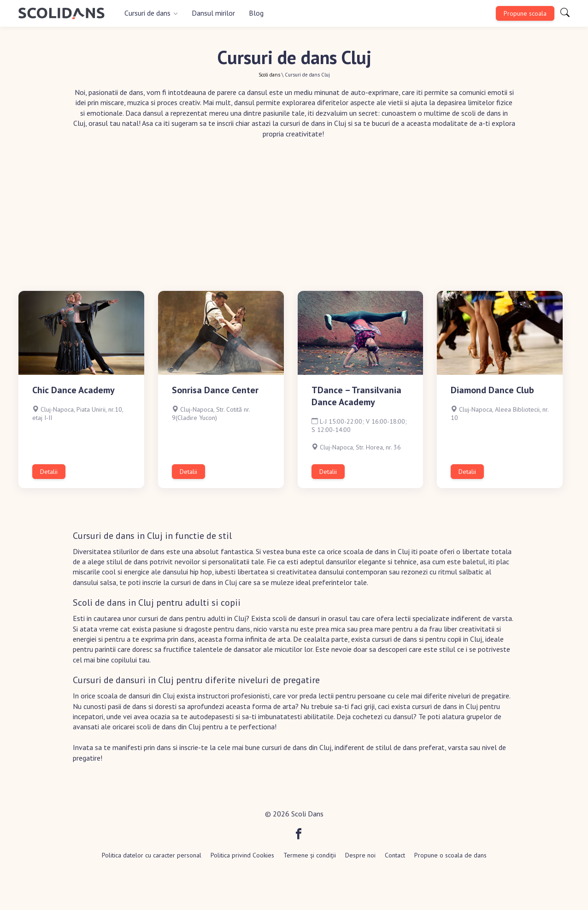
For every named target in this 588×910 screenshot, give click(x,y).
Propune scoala (525, 13)
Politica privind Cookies (242, 855)
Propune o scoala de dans (450, 855)
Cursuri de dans (147, 13)
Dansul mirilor (213, 13)
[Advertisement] (294, 222)
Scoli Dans (307, 814)
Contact (395, 855)
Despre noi (360, 855)
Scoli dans (269, 75)
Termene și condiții (310, 855)
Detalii (49, 472)
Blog (256, 13)
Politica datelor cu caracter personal (152, 855)
